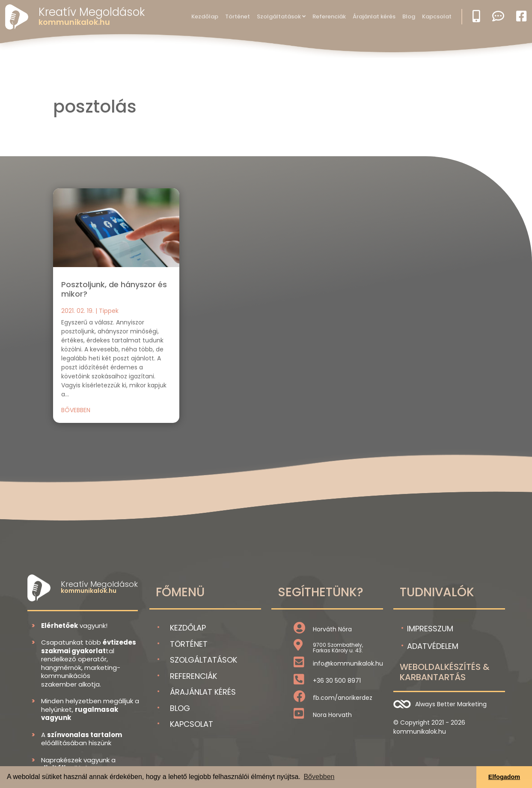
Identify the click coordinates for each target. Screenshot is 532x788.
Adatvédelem (433, 646)
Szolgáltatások (279, 16)
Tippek (109, 311)
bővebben (76, 410)
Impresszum (430, 629)
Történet (238, 16)
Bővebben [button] (319, 777)
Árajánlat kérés (374, 16)
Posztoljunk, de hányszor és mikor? (114, 289)
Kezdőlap (205, 16)
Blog (409, 16)
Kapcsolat (437, 16)
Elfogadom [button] (504, 777)
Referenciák (329, 16)
